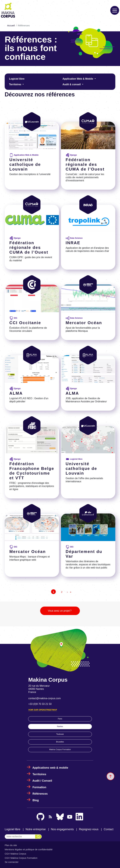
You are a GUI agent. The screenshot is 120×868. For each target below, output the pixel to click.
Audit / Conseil (42, 781)
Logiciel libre (17, 79)
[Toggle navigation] (115, 10)
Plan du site (11, 845)
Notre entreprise (36, 829)
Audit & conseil (72, 84)
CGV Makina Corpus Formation (21, 858)
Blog (36, 800)
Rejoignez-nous (89, 829)
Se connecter (12, 862)
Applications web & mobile (50, 768)
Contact (109, 829)
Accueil (11, 26)
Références (40, 794)
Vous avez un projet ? (60, 611)
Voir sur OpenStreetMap (43, 710)
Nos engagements (62, 829)
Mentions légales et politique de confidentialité (29, 849)
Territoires (15, 84)
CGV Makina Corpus (15, 854)
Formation (39, 787)
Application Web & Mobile (78, 79)
